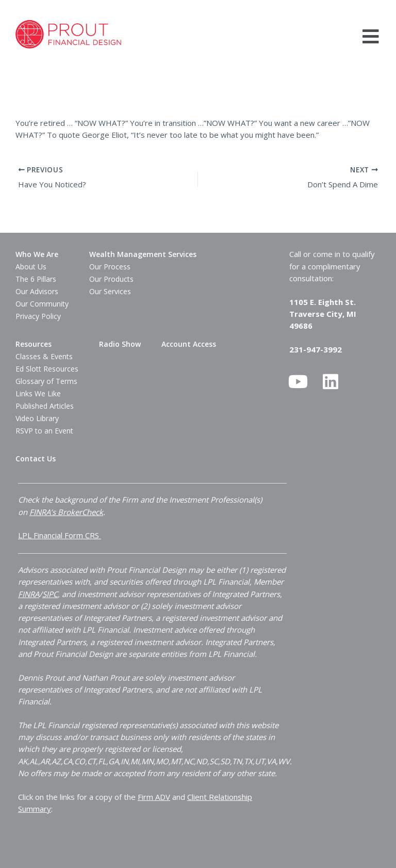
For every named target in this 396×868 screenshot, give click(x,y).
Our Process (110, 267)
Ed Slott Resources (47, 369)
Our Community (42, 304)
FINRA (29, 593)
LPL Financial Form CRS (60, 535)
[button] (371, 36)
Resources (34, 344)
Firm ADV (154, 796)
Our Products (111, 279)
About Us (31, 267)
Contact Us (36, 459)
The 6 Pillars (36, 279)
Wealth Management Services (143, 254)
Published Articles (45, 406)
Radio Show (120, 344)
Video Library (37, 418)
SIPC (50, 593)
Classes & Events (44, 356)
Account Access (189, 344)
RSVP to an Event (44, 431)
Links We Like (38, 393)
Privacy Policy (38, 316)
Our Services (110, 291)
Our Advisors (37, 291)
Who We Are (37, 254)
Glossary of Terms (46, 381)
